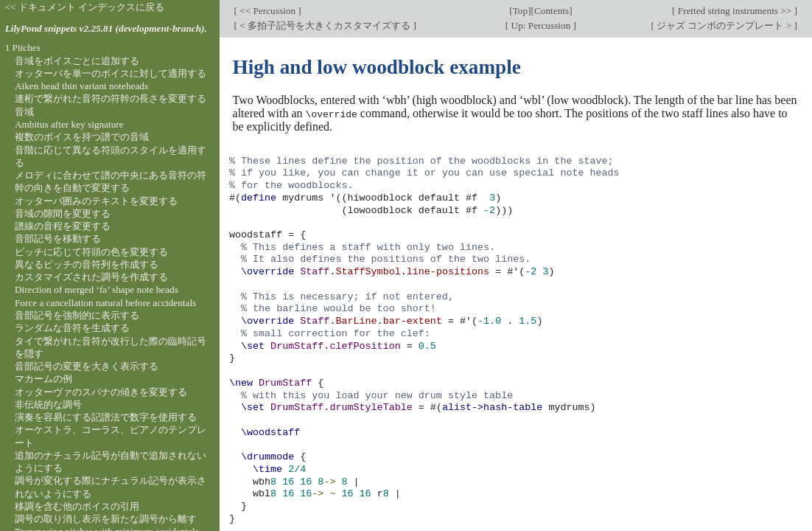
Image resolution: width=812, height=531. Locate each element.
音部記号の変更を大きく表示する (87, 366)
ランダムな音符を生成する (72, 328)
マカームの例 (43, 379)
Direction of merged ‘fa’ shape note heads (97, 289)
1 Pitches (23, 48)
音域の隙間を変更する (63, 214)
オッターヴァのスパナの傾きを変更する (101, 392)
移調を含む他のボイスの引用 (77, 506)
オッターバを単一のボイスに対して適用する (111, 73)
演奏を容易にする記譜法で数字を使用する (106, 417)
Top (520, 11)
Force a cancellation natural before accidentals (105, 303)
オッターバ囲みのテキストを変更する (96, 201)
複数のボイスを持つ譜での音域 (82, 137)
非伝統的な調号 (48, 405)
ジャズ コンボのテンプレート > (724, 25)
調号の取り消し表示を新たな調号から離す (106, 519)
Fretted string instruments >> (734, 11)
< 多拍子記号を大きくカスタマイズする (325, 25)
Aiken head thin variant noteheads (81, 86)
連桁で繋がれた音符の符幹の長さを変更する (111, 98)
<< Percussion (267, 11)
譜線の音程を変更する (63, 226)
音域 (24, 112)
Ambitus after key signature (69, 124)
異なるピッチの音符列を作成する (87, 264)
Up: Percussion (540, 25)
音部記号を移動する (58, 239)
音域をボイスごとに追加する (77, 61)
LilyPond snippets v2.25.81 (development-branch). (106, 28)
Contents (552, 11)
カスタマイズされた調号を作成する (91, 277)
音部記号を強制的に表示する (77, 315)
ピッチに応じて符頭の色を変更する (91, 252)
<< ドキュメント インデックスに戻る (85, 7)
